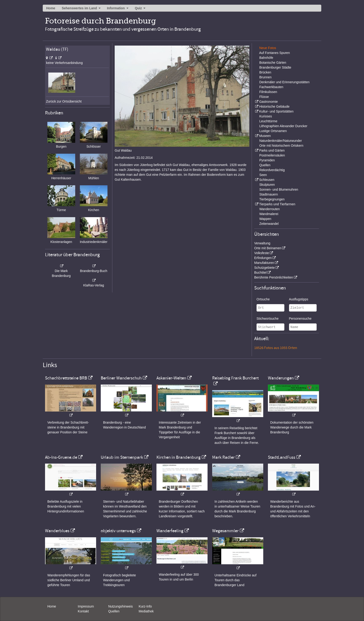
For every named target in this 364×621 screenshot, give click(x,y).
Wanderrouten (270, 209)
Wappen (265, 219)
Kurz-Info (145, 606)
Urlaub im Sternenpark (122, 457)
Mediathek (146, 611)
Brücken (265, 72)
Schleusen (267, 180)
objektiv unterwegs (118, 531)
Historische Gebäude (274, 106)
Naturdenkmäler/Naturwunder (281, 141)
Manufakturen (264, 263)
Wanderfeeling (170, 531)
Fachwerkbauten (271, 87)
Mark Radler (223, 457)
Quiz (138, 8)
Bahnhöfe (266, 58)
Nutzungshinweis (120, 606)
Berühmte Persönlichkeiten (274, 277)
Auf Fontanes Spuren (274, 53)
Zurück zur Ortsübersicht (64, 101)
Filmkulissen (268, 92)
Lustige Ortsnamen (273, 131)
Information (116, 8)
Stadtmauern (269, 194)
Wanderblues (57, 531)
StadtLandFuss (282, 457)
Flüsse (264, 97)
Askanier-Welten (171, 378)
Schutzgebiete (265, 268)
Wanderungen (281, 378)
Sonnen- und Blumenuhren (279, 189)
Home (51, 8)
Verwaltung (262, 243)
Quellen (265, 165)
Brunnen (265, 77)
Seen (263, 175)
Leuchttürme (268, 121)
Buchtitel (260, 272)
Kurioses (266, 116)
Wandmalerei (269, 214)
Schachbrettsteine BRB (66, 378)
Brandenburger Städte (275, 67)
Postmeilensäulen (272, 155)
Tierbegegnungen (272, 199)
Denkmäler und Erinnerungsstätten (284, 82)
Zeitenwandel (269, 224)
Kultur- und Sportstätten (276, 111)
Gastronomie (268, 102)
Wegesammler (225, 531)
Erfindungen (263, 258)
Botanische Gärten (273, 63)
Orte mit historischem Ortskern (281, 146)
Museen (265, 136)
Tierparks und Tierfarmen (277, 204)
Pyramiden (267, 160)
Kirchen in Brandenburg (179, 457)
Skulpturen (267, 185)
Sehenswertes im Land (79, 8)
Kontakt (83, 611)
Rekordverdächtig (272, 170)
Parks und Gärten (272, 150)
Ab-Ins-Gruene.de (61, 457)
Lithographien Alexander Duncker (283, 126)
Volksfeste (262, 253)
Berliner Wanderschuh (121, 378)
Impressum (86, 606)
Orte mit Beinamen (268, 248)
